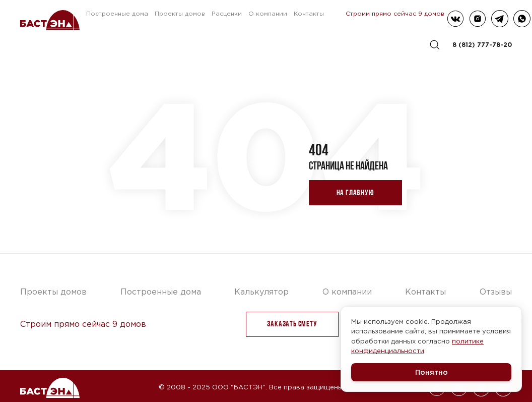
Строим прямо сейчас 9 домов (395, 13)
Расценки (227, 13)
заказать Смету (292, 324)
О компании (268, 13)
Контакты (309, 13)
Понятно (431, 372)
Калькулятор (261, 292)
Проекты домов (180, 13)
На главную (355, 192)
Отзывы (496, 292)
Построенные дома (117, 13)
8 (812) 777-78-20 (482, 45)
